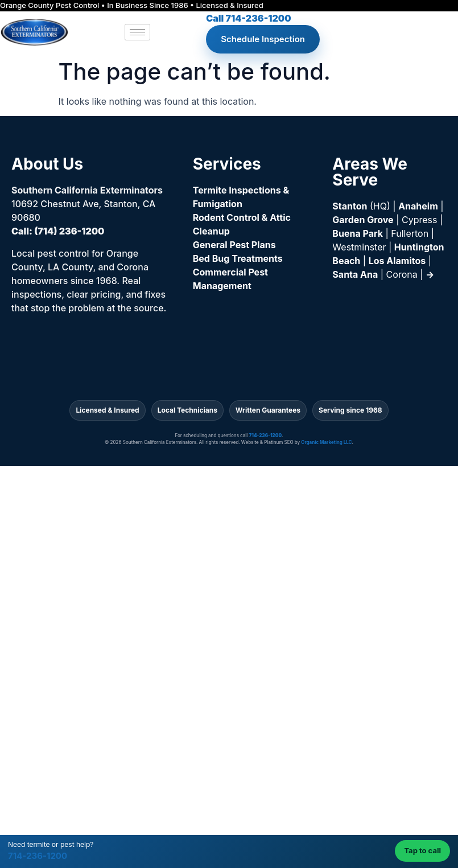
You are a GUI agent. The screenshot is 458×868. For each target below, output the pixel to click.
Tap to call (422, 850)
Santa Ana (355, 274)
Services (227, 164)
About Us (47, 164)
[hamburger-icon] (137, 32)
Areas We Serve (370, 172)
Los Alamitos (397, 261)
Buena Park (358, 233)
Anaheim (418, 206)
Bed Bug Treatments (238, 258)
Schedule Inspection (263, 39)
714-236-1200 (38, 856)
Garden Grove (363, 220)
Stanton (350, 206)
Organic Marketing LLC (326, 442)
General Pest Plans (234, 245)
